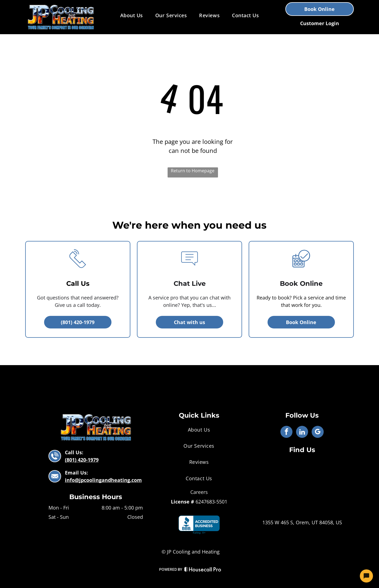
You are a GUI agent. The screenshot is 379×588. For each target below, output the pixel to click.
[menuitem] (132, 15)
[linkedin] (302, 433)
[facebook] (286, 433)
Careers (199, 492)
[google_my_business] (318, 433)
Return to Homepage (193, 171)
